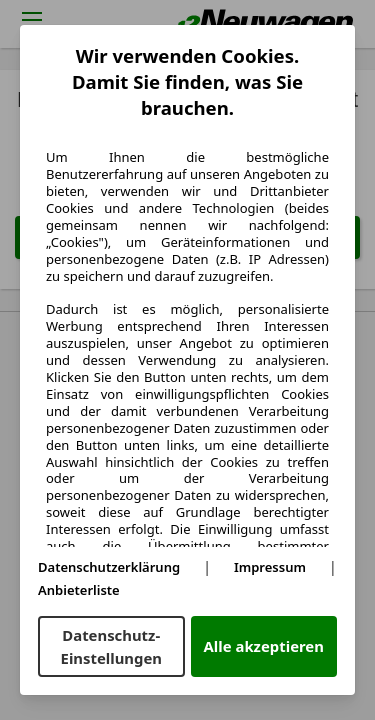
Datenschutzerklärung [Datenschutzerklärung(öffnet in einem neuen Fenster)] (109, 567)
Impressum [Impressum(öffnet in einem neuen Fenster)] (270, 567)
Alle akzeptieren (264, 646)
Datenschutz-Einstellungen (111, 646)
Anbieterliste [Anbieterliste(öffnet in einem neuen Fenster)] (79, 590)
